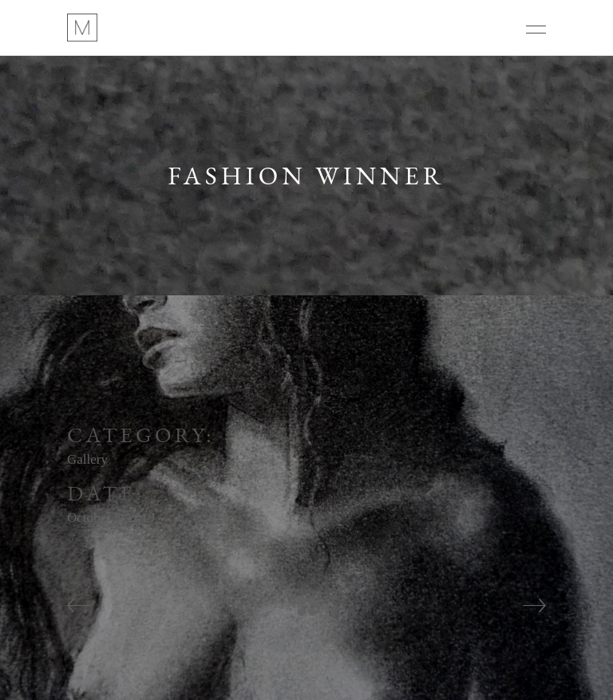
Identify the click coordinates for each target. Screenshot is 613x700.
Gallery (87, 459)
